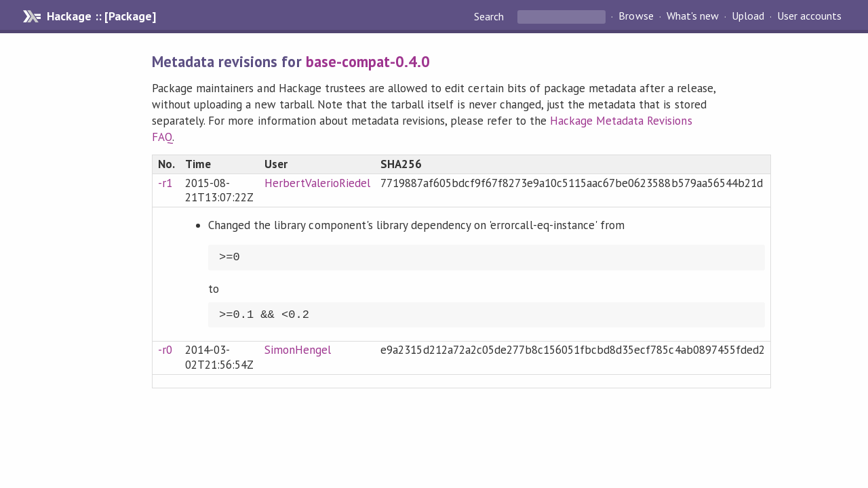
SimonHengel (298, 350)
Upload (748, 16)
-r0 (165, 350)
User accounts (809, 16)
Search (490, 16)
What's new (693, 16)
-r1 (165, 183)
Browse (636, 16)
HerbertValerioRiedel (317, 183)
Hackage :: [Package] (101, 16)
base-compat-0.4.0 (368, 61)
